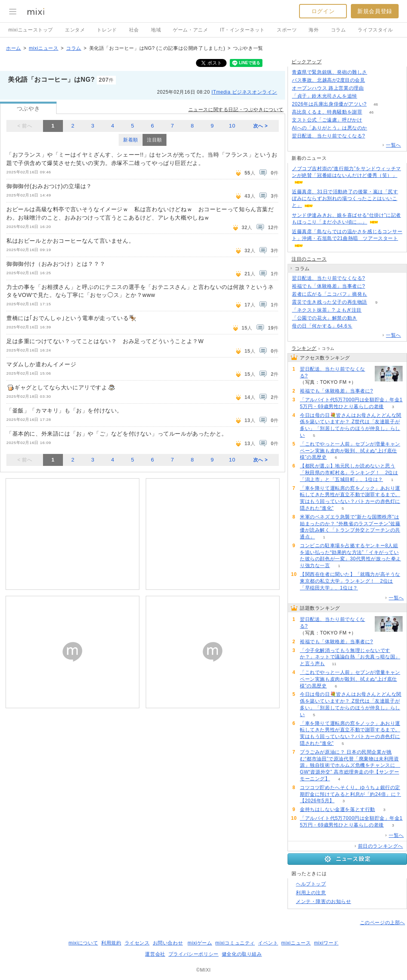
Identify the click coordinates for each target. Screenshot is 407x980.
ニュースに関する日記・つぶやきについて (236, 110)
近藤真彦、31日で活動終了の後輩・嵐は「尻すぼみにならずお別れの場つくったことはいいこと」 (345, 198)
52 (374, 286)
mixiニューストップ (31, 30)
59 (361, 326)
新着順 (131, 140)
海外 (314, 30)
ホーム (14, 48)
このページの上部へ (383, 923)
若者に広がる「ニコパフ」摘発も (330, 294)
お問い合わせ (168, 943)
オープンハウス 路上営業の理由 (328, 88)
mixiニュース (43, 48)
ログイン (323, 11)
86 (376, 72)
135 (374, 80)
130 (374, 136)
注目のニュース (309, 259)
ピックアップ (307, 62)
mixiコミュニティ (235, 943)
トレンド (107, 30)
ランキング (304, 348)
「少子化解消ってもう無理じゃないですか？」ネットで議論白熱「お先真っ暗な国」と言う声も (350, 657)
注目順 (155, 140)
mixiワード (326, 943)
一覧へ (393, 145)
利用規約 (111, 943)
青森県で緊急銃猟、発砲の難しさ (330, 72)
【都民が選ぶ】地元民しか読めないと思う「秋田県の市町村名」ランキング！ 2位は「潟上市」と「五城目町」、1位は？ (349, 473)
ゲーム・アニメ (190, 30)
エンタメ (75, 30)
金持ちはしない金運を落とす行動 (338, 809)
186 (377, 128)
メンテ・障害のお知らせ (324, 901)
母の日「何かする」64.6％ (322, 326)
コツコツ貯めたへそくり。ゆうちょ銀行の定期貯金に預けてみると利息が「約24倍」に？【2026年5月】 (350, 794)
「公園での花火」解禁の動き (325, 318)
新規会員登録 (375, 11)
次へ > (261, 126)
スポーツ (287, 30)
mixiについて (83, 943)
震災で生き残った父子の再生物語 (330, 302)
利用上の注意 (311, 893)
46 (376, 104)
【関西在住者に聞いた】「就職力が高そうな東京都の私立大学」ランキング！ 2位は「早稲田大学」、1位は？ (350, 581)
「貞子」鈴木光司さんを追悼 (325, 96)
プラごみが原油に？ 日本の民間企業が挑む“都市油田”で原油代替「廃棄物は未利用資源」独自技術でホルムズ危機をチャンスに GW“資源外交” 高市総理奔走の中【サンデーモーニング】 (350, 765)
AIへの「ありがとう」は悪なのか (330, 128)
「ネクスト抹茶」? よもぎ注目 (327, 310)
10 (232, 126)
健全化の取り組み (242, 954)
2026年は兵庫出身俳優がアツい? (329, 104)
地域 (156, 30)
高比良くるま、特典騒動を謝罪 (327, 112)
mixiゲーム (200, 943)
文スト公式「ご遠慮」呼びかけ (327, 120)
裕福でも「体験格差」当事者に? (329, 286)
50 (371, 310)
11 (334, 664)
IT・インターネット (242, 30)
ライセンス (137, 943)
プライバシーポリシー (194, 954)
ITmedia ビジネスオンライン (244, 92)
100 (373, 88)
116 (377, 294)
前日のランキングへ (381, 846)
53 (366, 96)
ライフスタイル (375, 30)
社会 (134, 30)
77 (371, 120)
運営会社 (155, 954)
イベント (268, 943)
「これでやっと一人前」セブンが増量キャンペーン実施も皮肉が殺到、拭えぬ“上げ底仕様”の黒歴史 (350, 451)
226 (367, 318)
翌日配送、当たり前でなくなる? (329, 136)
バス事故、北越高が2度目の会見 (329, 80)
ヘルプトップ (311, 884)
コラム (339, 30)
